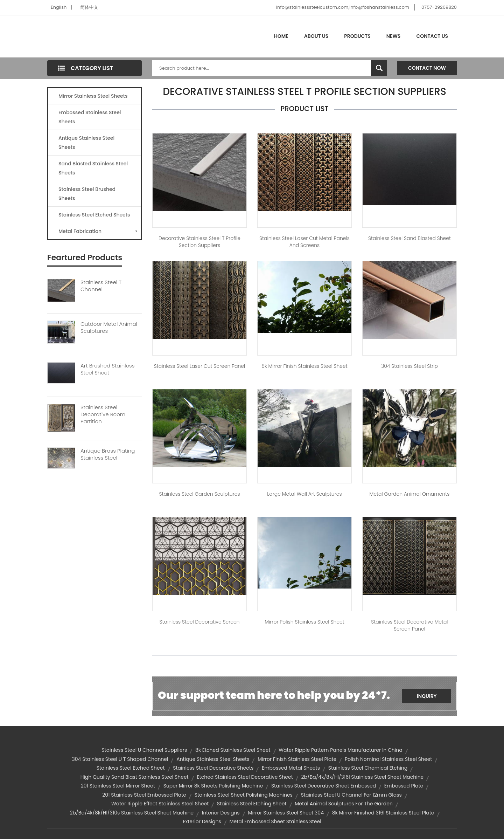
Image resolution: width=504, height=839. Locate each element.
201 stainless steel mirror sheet (118, 786)
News (394, 36)
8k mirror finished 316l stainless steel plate (383, 813)
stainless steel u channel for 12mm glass (351, 795)
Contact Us (432, 36)
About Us (316, 36)
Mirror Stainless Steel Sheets (93, 96)
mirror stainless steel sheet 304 (286, 813)
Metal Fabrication (98, 231)
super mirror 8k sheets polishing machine (213, 786)
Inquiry (427, 696)
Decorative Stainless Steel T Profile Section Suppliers (199, 242)
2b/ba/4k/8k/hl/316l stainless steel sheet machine (362, 777)
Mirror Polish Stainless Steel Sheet (304, 622)
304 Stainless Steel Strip (409, 366)
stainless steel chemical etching (368, 768)
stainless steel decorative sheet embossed (324, 786)
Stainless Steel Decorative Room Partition (103, 414)
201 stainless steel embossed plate (144, 795)
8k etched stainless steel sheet (233, 750)
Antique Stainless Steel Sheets (86, 143)
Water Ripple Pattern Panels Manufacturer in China (340, 750)
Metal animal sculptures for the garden (344, 804)
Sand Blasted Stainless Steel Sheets (93, 168)
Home (281, 36)
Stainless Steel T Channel (101, 286)
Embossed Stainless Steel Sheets (90, 117)
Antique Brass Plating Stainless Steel (108, 454)
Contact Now (427, 68)
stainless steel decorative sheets (213, 768)
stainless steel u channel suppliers (144, 750)
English (59, 7)
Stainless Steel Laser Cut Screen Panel (199, 366)
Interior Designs (221, 813)
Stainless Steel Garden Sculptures (199, 494)
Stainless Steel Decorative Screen (199, 622)
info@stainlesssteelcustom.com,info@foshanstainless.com (343, 7)
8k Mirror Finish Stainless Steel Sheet (304, 366)
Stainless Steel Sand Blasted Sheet (409, 238)
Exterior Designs (202, 821)
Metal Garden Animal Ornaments (410, 494)
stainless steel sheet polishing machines (244, 795)
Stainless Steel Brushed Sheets (87, 194)
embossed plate (404, 786)
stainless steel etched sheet (131, 768)
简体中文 (89, 7)
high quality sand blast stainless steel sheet (135, 777)
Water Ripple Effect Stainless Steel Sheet (160, 804)
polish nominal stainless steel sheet (388, 759)
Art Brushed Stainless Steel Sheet (107, 369)
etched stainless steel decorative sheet (245, 777)
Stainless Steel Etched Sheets (94, 215)
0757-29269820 (439, 7)
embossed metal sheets (291, 768)
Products (357, 36)
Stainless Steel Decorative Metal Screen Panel (409, 625)
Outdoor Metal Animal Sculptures (109, 328)
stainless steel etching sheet (252, 804)
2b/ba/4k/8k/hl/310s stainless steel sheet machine (132, 813)
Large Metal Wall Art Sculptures (304, 494)
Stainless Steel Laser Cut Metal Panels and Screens (304, 242)
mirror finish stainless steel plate (297, 759)
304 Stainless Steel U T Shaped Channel (120, 759)
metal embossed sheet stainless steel (275, 821)
